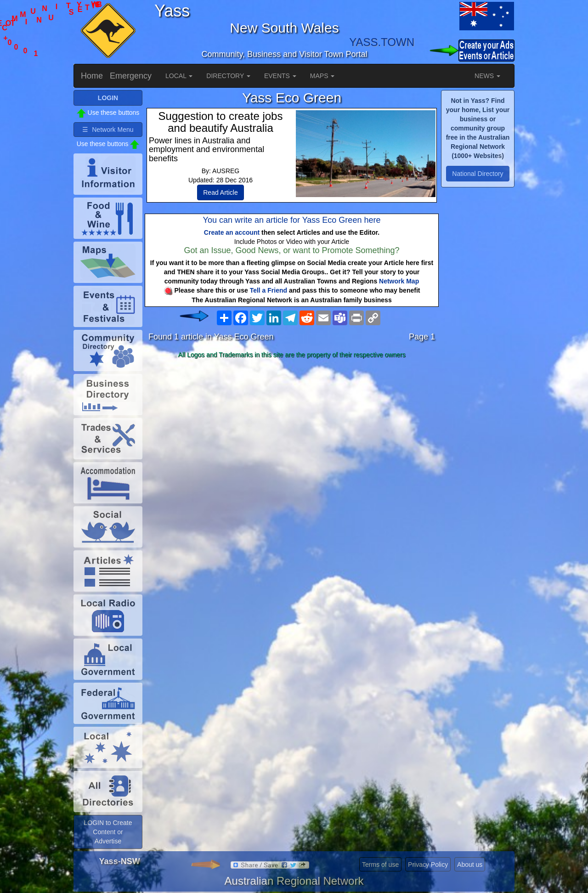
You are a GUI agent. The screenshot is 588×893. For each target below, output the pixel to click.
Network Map (399, 281)
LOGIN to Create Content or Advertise (108, 832)
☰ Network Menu (108, 130)
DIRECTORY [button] (228, 76)
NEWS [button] (487, 76)
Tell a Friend (269, 290)
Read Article (220, 192)
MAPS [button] (322, 76)
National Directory (478, 174)
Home (92, 76)
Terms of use (380, 865)
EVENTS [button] (280, 76)
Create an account (232, 232)
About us (470, 865)
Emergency (131, 76)
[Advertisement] (292, 435)
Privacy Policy (428, 865)
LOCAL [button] (179, 76)
